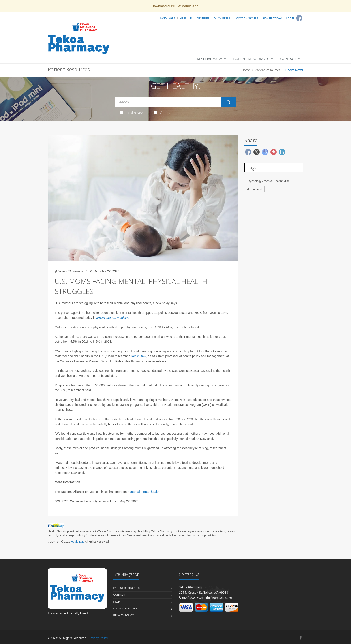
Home (246, 70)
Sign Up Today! (272, 18)
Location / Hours (246, 18)
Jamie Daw (138, 356)
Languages (167, 18)
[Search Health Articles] (168, 102)
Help (183, 18)
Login (290, 18)
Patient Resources (251, 59)
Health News (133, 113)
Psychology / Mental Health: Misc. (269, 181)
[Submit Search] (228, 102)
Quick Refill (222, 18)
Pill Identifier (200, 18)
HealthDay (78, 542)
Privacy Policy (124, 615)
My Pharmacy (210, 59)
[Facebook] (299, 18)
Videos (162, 113)
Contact (288, 59)
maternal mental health (143, 492)
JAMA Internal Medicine (113, 318)
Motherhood (254, 189)
